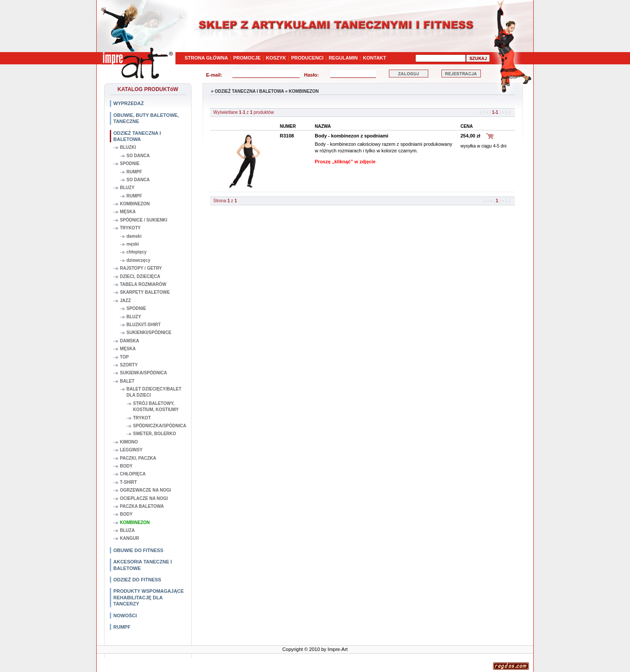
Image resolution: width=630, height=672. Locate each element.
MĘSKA (128, 212)
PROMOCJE (247, 58)
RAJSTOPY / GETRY (141, 268)
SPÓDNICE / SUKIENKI (143, 220)
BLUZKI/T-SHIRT (143, 325)
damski (134, 236)
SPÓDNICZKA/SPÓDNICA (159, 426)
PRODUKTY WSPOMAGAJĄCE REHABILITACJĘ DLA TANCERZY (149, 597)
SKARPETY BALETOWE (145, 292)
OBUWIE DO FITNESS (138, 550)
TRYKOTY (130, 228)
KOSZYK (276, 58)
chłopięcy (136, 252)
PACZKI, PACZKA (138, 458)
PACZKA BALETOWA (142, 506)
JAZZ (125, 301)
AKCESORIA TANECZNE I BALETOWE (143, 565)
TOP (124, 357)
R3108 (287, 136)
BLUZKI (128, 147)
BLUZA (127, 530)
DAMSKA (129, 341)
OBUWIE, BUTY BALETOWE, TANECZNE (146, 118)
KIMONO (129, 442)
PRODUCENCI (307, 58)
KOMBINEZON (135, 204)
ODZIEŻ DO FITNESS (137, 580)
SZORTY (129, 365)
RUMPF (134, 172)
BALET (127, 381)
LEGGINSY (131, 450)
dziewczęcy (138, 260)
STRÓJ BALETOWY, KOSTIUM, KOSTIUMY (156, 406)
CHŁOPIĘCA (133, 474)
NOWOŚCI (125, 616)
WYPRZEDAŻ (129, 103)
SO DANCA (138, 156)
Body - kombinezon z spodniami (352, 136)
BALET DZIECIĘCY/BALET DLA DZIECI (154, 392)
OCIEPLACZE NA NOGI (144, 498)
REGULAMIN (343, 58)
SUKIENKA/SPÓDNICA (143, 373)
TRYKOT (142, 418)
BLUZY (127, 188)
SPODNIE (130, 164)
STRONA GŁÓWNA (206, 58)
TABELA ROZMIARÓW (143, 284)
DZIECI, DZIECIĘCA (140, 276)
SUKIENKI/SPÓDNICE (149, 332)
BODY (126, 466)
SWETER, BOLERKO (154, 434)
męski (133, 244)
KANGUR (129, 538)
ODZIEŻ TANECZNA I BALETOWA (137, 136)
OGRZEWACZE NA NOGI (145, 490)
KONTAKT (375, 58)
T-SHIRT (128, 482)
